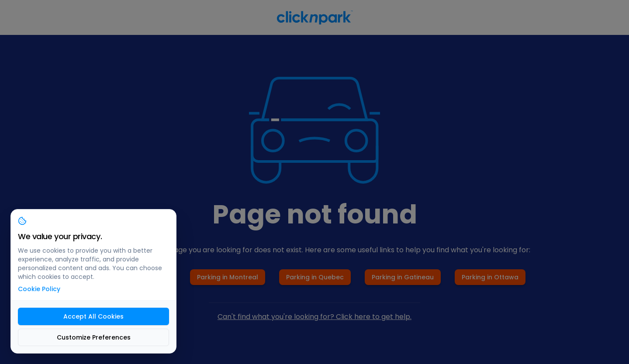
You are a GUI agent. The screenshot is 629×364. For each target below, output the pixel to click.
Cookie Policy (39, 289)
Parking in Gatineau (403, 277)
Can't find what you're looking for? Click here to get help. (314, 317)
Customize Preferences (94, 337)
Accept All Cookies (93, 316)
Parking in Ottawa (490, 277)
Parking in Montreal (228, 277)
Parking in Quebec (315, 277)
